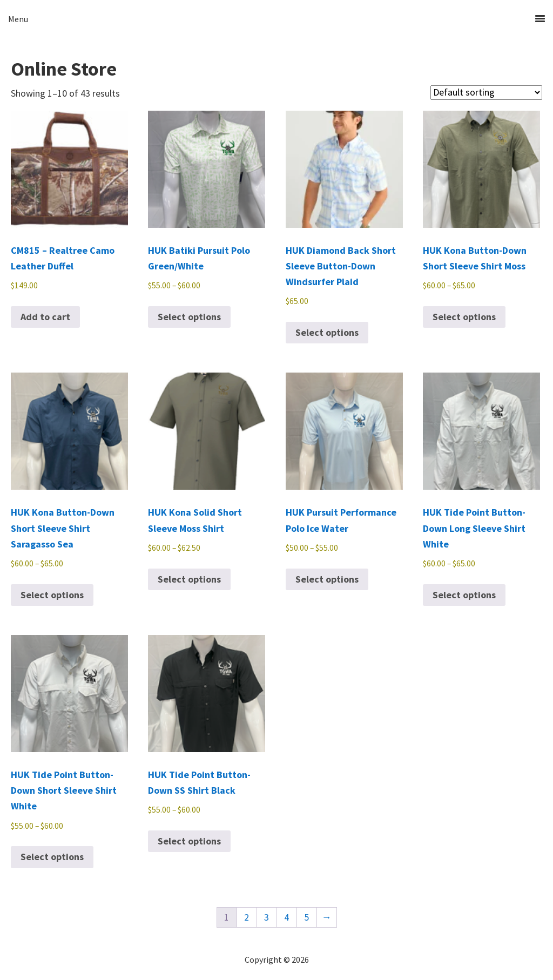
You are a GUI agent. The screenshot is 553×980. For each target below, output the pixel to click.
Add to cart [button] (45, 317)
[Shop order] (486, 93)
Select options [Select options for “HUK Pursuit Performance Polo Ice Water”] (327, 579)
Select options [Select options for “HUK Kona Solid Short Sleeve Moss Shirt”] (189, 579)
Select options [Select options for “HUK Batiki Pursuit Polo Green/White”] (189, 317)
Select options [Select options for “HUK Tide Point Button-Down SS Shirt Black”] (189, 841)
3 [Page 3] (267, 917)
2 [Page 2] (247, 917)
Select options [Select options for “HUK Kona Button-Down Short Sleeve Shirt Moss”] (464, 317)
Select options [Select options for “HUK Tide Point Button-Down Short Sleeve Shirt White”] (52, 857)
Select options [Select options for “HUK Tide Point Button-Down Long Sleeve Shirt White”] (464, 595)
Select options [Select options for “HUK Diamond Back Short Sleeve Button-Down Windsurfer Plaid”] (327, 332)
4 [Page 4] (286, 917)
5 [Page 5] (306, 917)
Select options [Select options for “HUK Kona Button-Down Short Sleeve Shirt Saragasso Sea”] (52, 595)
